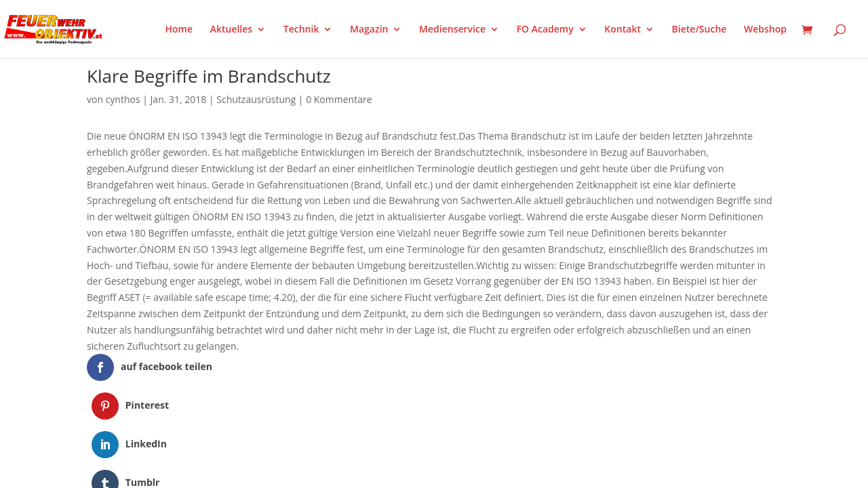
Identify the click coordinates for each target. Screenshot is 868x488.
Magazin (369, 30)
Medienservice (452, 30)
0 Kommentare (339, 99)
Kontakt (623, 30)
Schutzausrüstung (256, 99)
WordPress (245, 439)
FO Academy (545, 30)
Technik (301, 30)
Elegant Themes (154, 439)
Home (179, 30)
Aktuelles (231, 30)
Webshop (765, 30)
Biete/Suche (699, 30)
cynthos (123, 99)
